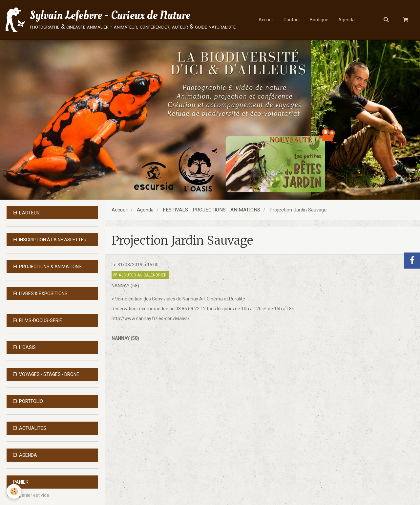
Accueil (266, 20)
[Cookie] (14, 491)
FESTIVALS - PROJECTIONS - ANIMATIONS (211, 210)
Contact (292, 20)
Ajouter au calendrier (140, 275)
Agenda (346, 20)
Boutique (319, 20)
